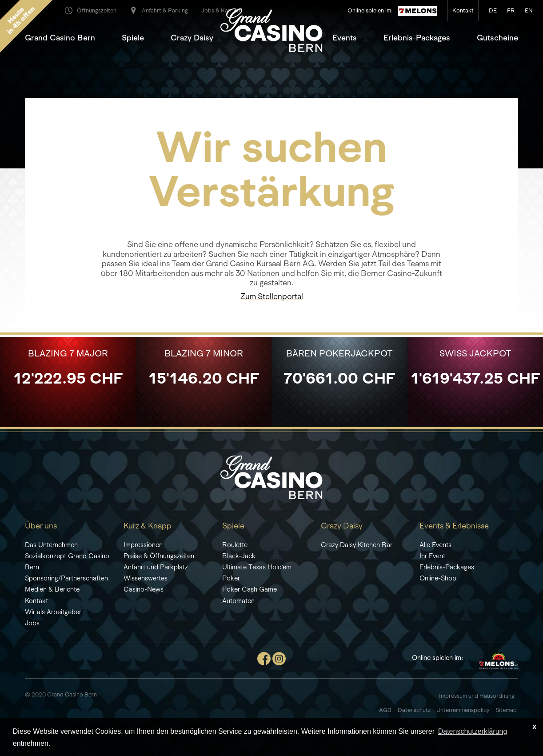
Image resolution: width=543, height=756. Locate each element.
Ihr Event (432, 556)
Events (345, 38)
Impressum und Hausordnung (477, 696)
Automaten (238, 601)
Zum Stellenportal (272, 296)
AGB (385, 710)
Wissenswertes (146, 578)
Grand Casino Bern (60, 38)
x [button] (534, 726)
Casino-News (144, 589)
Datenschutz (415, 710)
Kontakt (36, 601)
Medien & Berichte (52, 589)
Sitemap (507, 710)
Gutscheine (497, 38)
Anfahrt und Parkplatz (156, 567)
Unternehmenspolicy (463, 710)
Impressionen (143, 545)
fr (511, 10)
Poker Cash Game (250, 589)
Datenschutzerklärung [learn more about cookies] (473, 731)
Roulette (235, 545)
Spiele (133, 38)
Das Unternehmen (51, 545)
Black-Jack (239, 556)
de (493, 10)
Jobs (32, 623)
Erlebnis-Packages (417, 38)
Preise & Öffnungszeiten (159, 556)
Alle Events (435, 545)
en (529, 10)
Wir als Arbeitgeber (53, 612)
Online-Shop (438, 578)
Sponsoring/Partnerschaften (66, 578)
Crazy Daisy (192, 38)
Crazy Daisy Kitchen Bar (357, 545)
